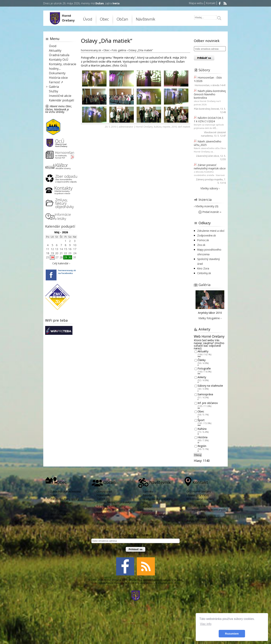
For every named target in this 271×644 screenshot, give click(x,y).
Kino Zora (203, 268)
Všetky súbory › (210, 188)
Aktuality (55, 50)
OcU (140, 580)
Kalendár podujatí (61, 100)
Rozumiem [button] (232, 634)
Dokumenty (57, 73)
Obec (104, 19)
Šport (201, 420)
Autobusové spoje (154, 514)
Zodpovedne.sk (207, 235)
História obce (58, 78)
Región (202, 446)
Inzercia (205, 199)
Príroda (147, 495)
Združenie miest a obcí (211, 231)
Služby (54, 91)
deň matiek (184, 127)
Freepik (110, 583)
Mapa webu (196, 3)
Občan (122, 19)
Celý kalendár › (61, 263)
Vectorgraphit (121, 583)
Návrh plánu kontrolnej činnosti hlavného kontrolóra (210, 94)
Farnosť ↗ (56, 82)
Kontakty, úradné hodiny (111, 506)
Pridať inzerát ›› (210, 212)
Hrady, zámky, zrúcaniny (158, 499)
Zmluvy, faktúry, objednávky (114, 502)
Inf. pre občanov (208, 403)
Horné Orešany (144, 127)
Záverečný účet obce (208, 156)
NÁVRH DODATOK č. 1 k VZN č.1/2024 (209, 120)
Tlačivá (101, 499)
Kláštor (101, 524)
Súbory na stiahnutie (210, 386)
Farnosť (101, 520)
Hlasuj (198, 455)
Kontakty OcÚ (59, 60)
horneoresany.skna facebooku (67, 272)
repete (166, 127)
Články (202, 360)
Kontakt (211, 3)
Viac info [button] (206, 624)
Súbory (204, 70)
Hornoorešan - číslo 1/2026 (208, 79)
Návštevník (145, 19)
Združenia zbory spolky (65, 499)
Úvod (88, 19)
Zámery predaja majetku (209, 179)
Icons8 (131, 583)
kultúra (158, 127)
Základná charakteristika (65, 491)
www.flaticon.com (149, 583)
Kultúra (202, 429)
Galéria (54, 87)
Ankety (202, 377)
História (202, 437)
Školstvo (102, 517)
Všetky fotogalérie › (210, 318)
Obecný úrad (104, 491)
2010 (174, 127)
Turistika (148, 491)
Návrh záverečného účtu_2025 (208, 143)
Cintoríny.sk (204, 273)
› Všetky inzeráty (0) (206, 206)
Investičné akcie (60, 96)
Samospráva (205, 394)
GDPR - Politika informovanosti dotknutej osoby (206, 519)
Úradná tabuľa (59, 55)
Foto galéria (58, 511)
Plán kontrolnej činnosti (207, 109)
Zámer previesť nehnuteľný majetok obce (210, 167)
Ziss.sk (201, 245)
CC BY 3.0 (175, 583)
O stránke (177, 580)
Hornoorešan (202, 85)
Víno (145, 503)
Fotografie (204, 369)
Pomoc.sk (203, 240)
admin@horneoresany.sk (157, 580)
